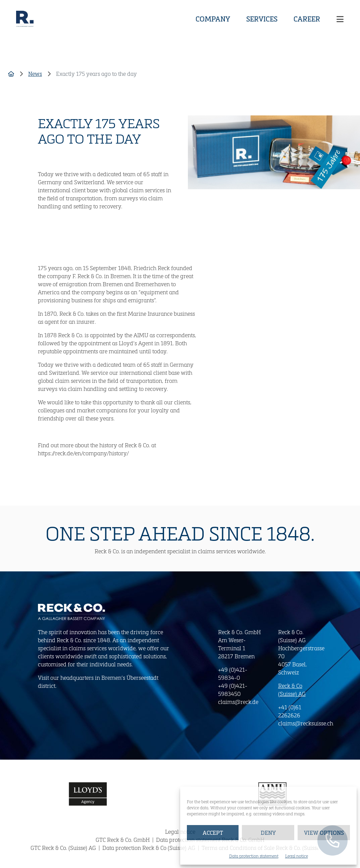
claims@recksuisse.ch (306, 723)
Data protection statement (254, 856)
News (35, 74)
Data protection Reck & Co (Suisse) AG (149, 848)
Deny (268, 833)
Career (307, 19)
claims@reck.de (238, 702)
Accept (213, 833)
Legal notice (297, 856)
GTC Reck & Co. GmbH (123, 840)
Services (262, 19)
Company (213, 19)
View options (324, 833)
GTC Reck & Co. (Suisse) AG (64, 848)
